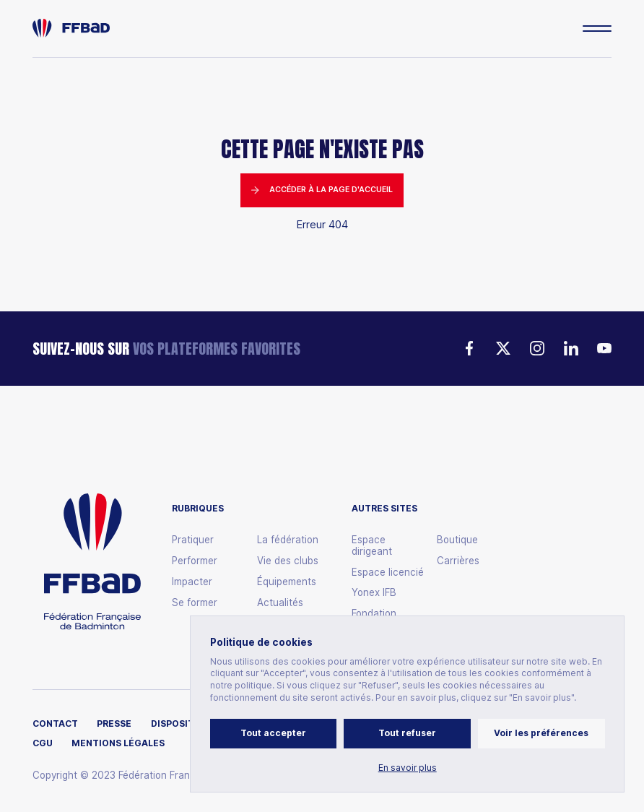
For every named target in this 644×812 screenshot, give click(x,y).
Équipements (287, 582)
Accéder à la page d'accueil (322, 190)
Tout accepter (273, 733)
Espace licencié (388, 573)
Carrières (458, 561)
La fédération (288, 540)
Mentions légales (118, 743)
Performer (195, 561)
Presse (114, 724)
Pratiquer (193, 540)
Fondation (374, 614)
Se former (195, 603)
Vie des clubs (288, 561)
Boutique (457, 540)
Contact (55, 724)
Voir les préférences (541, 733)
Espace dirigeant (372, 545)
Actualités (280, 603)
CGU (43, 743)
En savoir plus (408, 768)
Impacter (192, 582)
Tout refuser (407, 733)
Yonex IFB (374, 593)
